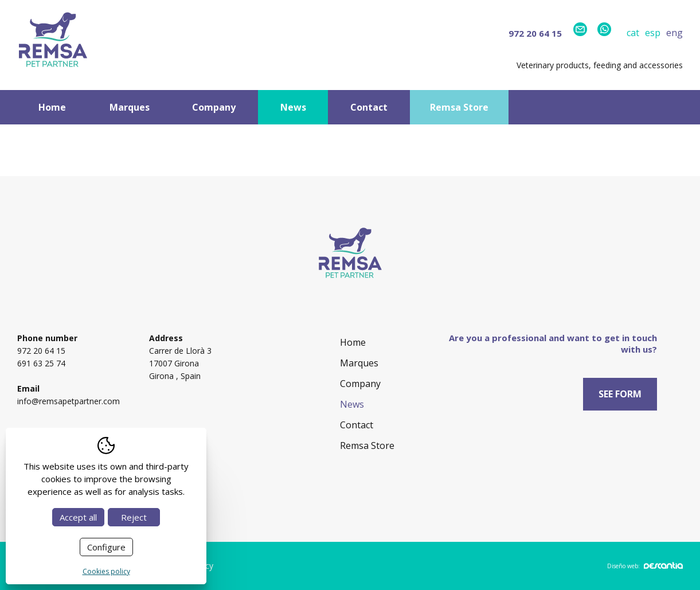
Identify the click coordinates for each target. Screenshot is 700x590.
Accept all (78, 517)
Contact (369, 107)
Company (214, 107)
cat (633, 33)
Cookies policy (106, 571)
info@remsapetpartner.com (69, 401)
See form (620, 394)
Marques (130, 107)
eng (674, 33)
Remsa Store (459, 107)
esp (653, 33)
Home (52, 107)
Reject (134, 517)
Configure (106, 547)
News (293, 107)
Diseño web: (645, 566)
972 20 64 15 (535, 33)
